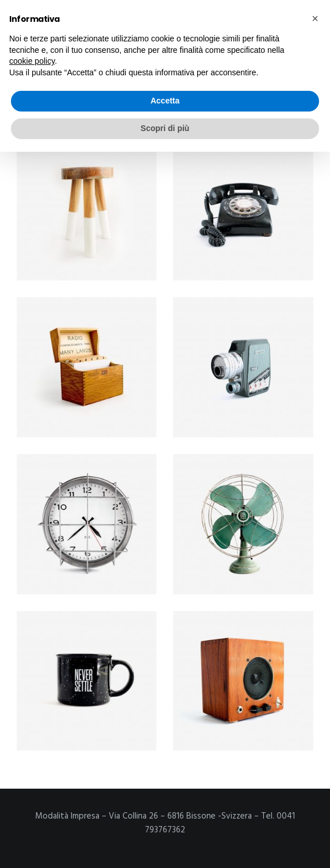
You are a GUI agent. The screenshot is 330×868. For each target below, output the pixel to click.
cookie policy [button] (32, 61)
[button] (315, 18)
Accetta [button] (165, 101)
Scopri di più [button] (165, 128)
